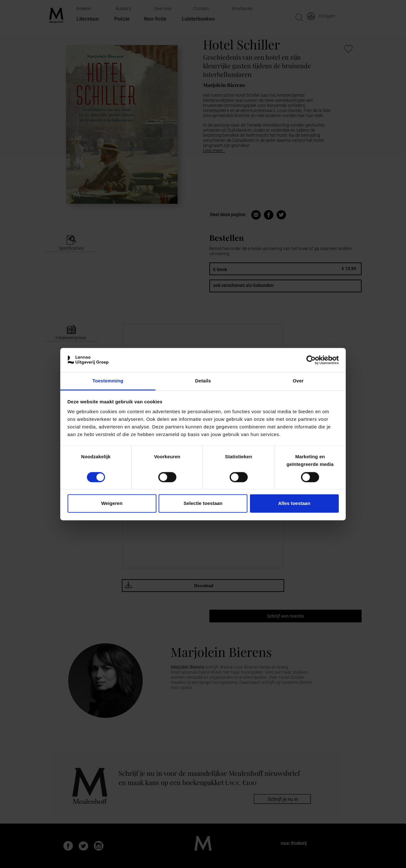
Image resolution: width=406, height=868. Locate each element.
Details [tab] (203, 381)
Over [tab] (298, 381)
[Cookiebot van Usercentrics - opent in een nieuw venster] (311, 360)
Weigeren (112, 504)
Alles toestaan (294, 504)
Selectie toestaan (203, 504)
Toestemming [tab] (108, 381)
